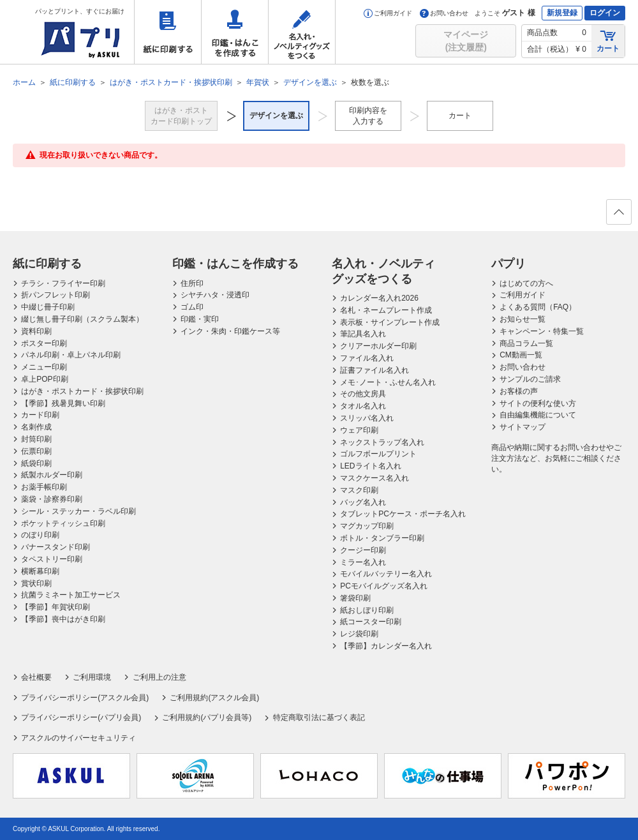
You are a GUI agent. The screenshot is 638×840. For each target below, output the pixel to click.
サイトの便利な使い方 (538, 403)
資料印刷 (36, 331)
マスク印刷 (359, 490)
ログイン (605, 13)
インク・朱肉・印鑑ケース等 (230, 331)
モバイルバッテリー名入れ (386, 574)
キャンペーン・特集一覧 (542, 331)
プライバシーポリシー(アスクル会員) (85, 698)
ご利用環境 (92, 677)
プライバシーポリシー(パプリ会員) (81, 717)
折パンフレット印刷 (56, 295)
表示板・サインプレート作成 (390, 322)
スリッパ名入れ (367, 418)
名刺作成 (36, 427)
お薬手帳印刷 (44, 487)
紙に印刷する (168, 32)
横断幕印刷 (40, 571)
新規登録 (562, 13)
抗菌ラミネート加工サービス (71, 595)
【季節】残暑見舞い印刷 (63, 403)
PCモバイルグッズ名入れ (384, 586)
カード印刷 (40, 415)
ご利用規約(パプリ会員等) (207, 717)
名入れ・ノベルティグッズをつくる (302, 32)
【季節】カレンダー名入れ (386, 646)
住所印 (192, 283)
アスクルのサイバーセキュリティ (78, 738)
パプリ (508, 264)
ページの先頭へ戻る (618, 216)
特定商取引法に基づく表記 (319, 717)
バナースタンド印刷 (56, 547)
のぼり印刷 (40, 535)
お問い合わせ (444, 13)
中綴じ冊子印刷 (48, 307)
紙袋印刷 (36, 463)
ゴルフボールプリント (378, 454)
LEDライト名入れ (370, 466)
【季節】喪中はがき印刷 (63, 619)
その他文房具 (363, 394)
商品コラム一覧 (526, 343)
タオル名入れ (363, 406)
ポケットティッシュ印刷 (63, 523)
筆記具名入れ (363, 334)
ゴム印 (192, 307)
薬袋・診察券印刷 (52, 499)
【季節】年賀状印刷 (56, 607)
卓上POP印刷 (44, 379)
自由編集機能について (538, 415)
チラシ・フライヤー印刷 (63, 283)
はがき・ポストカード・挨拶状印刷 (82, 391)
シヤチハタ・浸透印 (215, 295)
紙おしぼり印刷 (367, 610)
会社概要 (36, 677)
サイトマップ (523, 427)
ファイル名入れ (367, 358)
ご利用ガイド (388, 13)
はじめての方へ (526, 283)
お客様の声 (519, 391)
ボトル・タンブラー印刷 (382, 538)
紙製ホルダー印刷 (52, 475)
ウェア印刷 (359, 430)
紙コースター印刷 (371, 622)
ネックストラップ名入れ (382, 442)
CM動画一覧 (521, 355)
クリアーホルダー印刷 (378, 346)
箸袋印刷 (355, 598)
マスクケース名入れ (375, 478)
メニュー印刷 (44, 367)
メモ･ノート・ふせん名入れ (388, 382)
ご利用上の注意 (159, 677)
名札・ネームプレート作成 (386, 310)
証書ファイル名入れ (375, 370)
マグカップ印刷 (367, 526)
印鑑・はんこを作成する (235, 32)
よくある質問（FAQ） (538, 307)
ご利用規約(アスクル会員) (214, 698)
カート (608, 41)
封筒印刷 (36, 439)
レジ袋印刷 (359, 634)
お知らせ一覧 (523, 319)
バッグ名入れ (363, 502)
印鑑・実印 (200, 319)
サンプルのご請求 (530, 379)
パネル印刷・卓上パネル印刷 (71, 355)
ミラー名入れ (363, 562)
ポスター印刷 (44, 343)
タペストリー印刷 (52, 559)
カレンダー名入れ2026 (379, 298)
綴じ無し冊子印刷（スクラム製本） (82, 319)
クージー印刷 (363, 550)
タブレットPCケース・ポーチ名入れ (403, 514)
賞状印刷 (36, 583)
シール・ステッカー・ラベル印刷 (78, 511)
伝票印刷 (36, 451)
